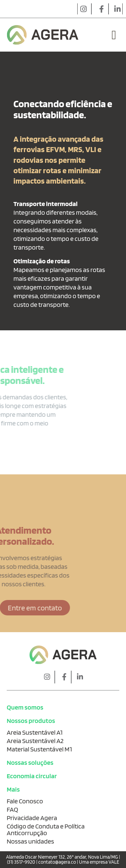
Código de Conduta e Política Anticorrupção (46, 829)
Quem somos (25, 707)
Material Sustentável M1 (39, 749)
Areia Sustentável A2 (35, 741)
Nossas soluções (30, 762)
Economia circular (32, 776)
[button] (114, 35)
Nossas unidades (30, 841)
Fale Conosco (25, 801)
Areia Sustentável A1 (35, 732)
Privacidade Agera (32, 818)
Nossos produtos (31, 721)
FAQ (12, 809)
